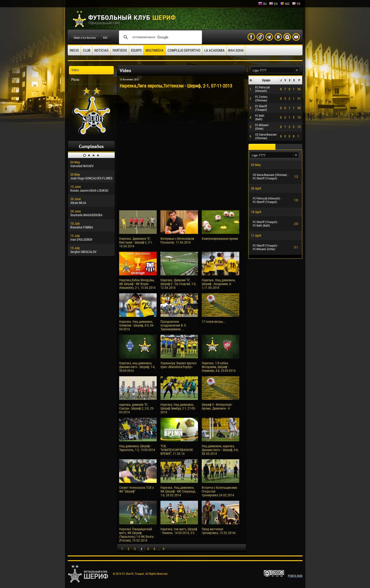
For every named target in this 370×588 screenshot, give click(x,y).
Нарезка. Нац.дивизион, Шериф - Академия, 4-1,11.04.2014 (219, 284)
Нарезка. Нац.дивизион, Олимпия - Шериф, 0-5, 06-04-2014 (137, 325)
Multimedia (155, 50)
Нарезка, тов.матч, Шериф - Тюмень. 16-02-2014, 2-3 (179, 531)
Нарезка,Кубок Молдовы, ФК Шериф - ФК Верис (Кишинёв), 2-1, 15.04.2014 (137, 284)
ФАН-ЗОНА (236, 50)
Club (87, 50)
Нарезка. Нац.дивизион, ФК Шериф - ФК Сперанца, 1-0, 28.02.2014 (178, 491)
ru (262, 4)
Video (75, 70)
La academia (214, 50)
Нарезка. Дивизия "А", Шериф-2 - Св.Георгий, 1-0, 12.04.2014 (178, 284)
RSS (105, 38)
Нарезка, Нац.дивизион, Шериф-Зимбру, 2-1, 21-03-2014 (178, 408)
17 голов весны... (214, 322)
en (273, 4)
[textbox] (273, 70)
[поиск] (160, 37)
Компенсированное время (220, 239)
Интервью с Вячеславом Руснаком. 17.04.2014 (177, 240)
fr (296, 4)
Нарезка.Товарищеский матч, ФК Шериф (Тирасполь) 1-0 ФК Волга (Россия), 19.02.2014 (136, 535)
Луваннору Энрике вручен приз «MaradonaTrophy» (179, 365)
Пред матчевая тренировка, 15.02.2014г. (219, 531)
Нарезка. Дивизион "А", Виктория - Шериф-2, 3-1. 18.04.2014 (136, 242)
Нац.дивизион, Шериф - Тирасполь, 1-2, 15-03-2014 (137, 448)
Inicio (74, 50)
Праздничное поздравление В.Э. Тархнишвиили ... (174, 325)
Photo (75, 80)
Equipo (136, 50)
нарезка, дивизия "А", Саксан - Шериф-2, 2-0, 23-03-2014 (137, 408)
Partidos (120, 50)
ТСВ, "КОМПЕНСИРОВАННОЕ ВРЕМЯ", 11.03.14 (177, 450)
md (285, 4)
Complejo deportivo (184, 50)
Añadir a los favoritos (85, 38)
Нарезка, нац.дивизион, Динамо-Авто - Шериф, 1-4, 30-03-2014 (137, 367)
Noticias (101, 50)
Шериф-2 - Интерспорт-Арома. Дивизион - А (217, 406)
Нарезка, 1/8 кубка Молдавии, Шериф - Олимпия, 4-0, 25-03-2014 (219, 367)
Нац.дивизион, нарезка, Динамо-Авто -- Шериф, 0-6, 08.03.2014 (220, 450)
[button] (297, 70)
